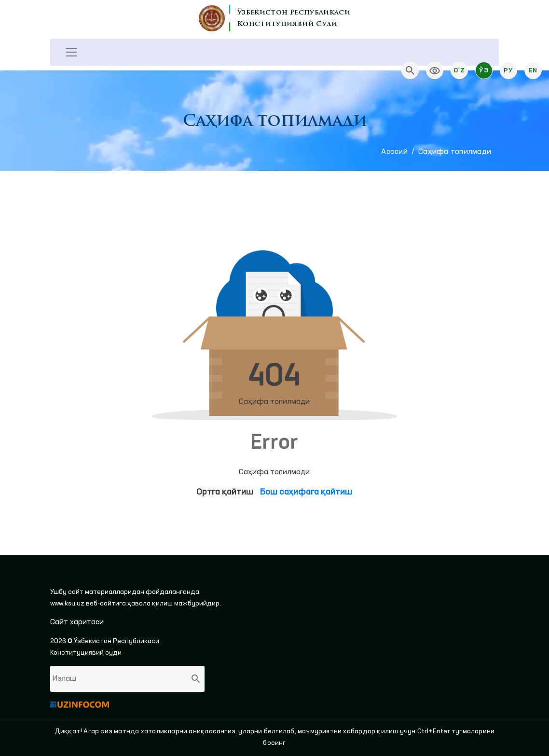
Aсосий (394, 152)
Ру (508, 70)
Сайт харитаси (77, 622)
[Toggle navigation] (71, 52)
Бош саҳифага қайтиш (306, 492)
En (533, 70)
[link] (435, 70)
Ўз (484, 70)
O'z (459, 70)
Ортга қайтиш (225, 492)
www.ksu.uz (68, 604)
